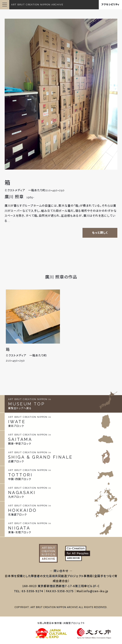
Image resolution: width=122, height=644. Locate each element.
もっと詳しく (100, 233)
